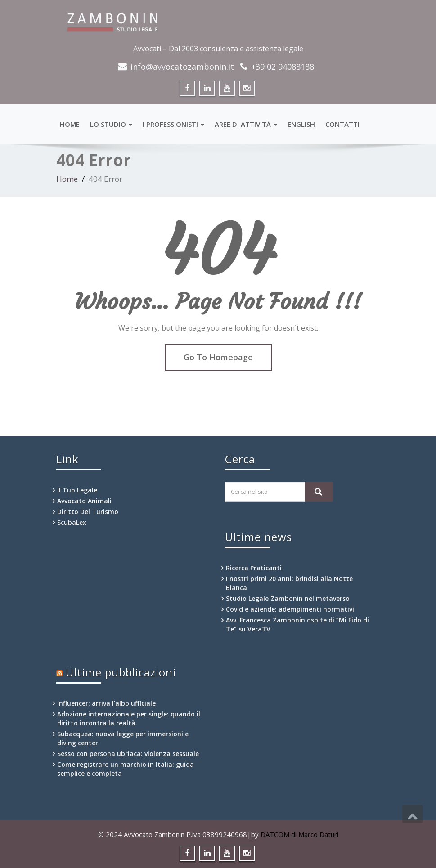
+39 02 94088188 (283, 67)
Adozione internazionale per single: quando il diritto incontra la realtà (129, 718)
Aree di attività (246, 124)
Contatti (342, 124)
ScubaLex (72, 522)
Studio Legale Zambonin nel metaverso (288, 598)
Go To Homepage (218, 357)
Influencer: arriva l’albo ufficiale (106, 703)
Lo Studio (111, 124)
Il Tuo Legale (77, 490)
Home (67, 179)
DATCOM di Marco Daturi (299, 834)
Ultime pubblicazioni (121, 672)
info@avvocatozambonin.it (182, 67)
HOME (70, 124)
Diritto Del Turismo (88, 512)
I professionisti (173, 124)
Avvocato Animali (84, 501)
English (301, 124)
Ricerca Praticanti (254, 568)
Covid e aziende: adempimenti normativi (290, 609)
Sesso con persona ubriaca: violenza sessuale (128, 754)
